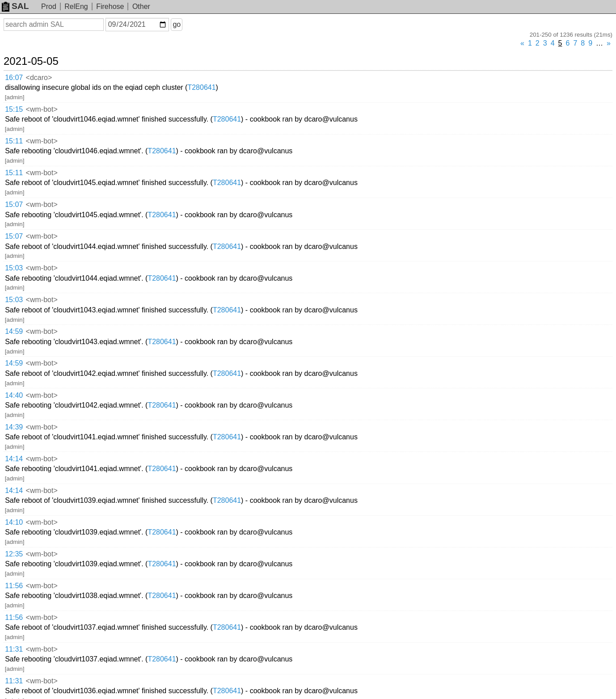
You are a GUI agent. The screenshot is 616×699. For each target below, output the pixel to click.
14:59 (14, 331)
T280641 (201, 87)
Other (141, 6)
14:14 (14, 459)
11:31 (14, 649)
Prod (49, 6)
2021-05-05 (31, 61)
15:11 (14, 141)
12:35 (14, 554)
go (177, 24)
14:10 (14, 522)
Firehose (110, 6)
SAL (15, 6)
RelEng (76, 6)
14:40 (14, 395)
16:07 (14, 78)
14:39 (14, 427)
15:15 (14, 109)
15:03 (14, 268)
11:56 (14, 586)
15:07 (14, 204)
